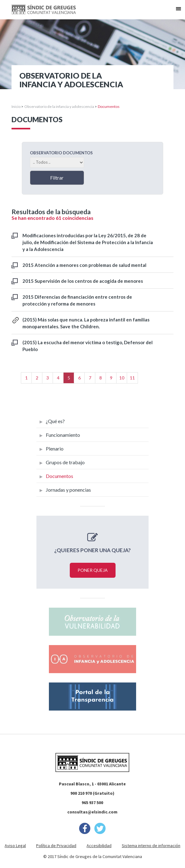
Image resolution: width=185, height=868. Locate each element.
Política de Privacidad (56, 846)
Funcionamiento (63, 435)
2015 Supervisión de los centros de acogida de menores (83, 281)
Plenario (55, 448)
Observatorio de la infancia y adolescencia (59, 106)
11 (132, 378)
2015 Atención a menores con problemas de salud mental (84, 265)
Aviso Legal (15, 846)
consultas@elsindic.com (92, 812)
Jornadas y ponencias (68, 490)
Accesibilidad (99, 846)
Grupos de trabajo (65, 462)
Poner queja (93, 570)
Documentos (59, 476)
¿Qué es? (55, 421)
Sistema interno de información (151, 846)
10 (122, 378)
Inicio (16, 106)
